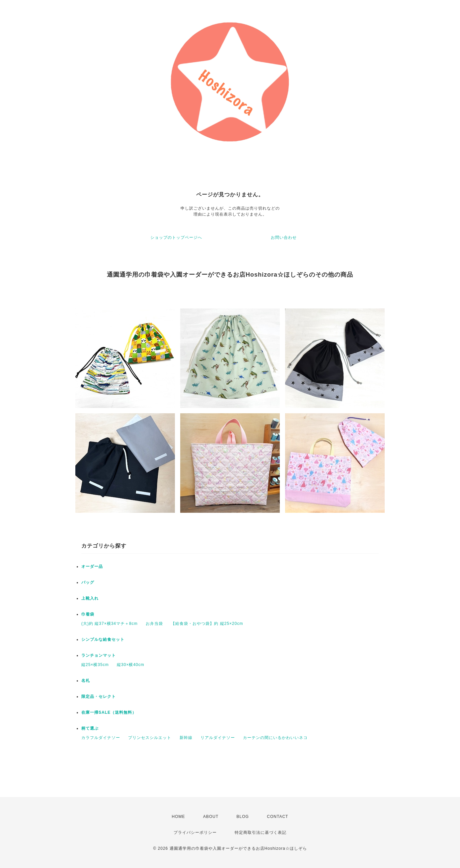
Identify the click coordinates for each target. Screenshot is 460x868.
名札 (86, 681)
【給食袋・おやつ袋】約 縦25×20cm (207, 624)
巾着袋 (88, 614)
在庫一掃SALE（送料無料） (109, 712)
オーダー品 (92, 567)
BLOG (243, 817)
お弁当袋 (154, 624)
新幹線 (186, 738)
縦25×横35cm (95, 665)
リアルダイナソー (218, 738)
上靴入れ (90, 598)
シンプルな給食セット (103, 639)
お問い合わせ (284, 237)
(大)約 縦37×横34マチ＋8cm (110, 624)
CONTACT (277, 817)
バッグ (88, 582)
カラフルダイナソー (101, 738)
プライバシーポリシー (195, 833)
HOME (179, 817)
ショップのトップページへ (176, 237)
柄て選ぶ (90, 728)
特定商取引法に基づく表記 (261, 833)
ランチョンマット (99, 655)
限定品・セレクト (99, 697)
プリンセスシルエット (150, 738)
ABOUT (211, 817)
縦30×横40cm (131, 665)
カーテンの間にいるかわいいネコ (275, 738)
